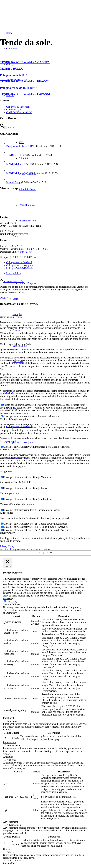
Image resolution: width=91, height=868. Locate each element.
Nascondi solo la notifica (38, 549)
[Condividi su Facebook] (18, 107)
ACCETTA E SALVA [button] (14, 861)
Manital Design (14, 182)
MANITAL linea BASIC (19, 173)
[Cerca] (21, 127)
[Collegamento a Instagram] (19, 442)
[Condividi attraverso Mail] (19, 112)
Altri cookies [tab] (6, 513)
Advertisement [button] (10, 822)
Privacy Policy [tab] (7, 533)
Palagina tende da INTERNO (21, 146)
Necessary (12, 602)
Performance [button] (10, 742)
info (6, 298)
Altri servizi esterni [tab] (10, 450)
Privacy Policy (7, 546)
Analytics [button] (8, 757)
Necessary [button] (8, 598)
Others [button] (6, 849)
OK (2, 298)
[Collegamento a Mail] (17, 268)
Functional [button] (8, 718)
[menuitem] (55, 283)
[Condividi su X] (14, 110)
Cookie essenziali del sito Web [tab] (15, 344)
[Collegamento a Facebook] (19, 262)
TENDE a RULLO (16, 155)
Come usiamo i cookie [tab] (11, 317)
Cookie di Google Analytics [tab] (14, 419)
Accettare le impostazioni (13, 549)
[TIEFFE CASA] (23, 15)
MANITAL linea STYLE (19, 164)
